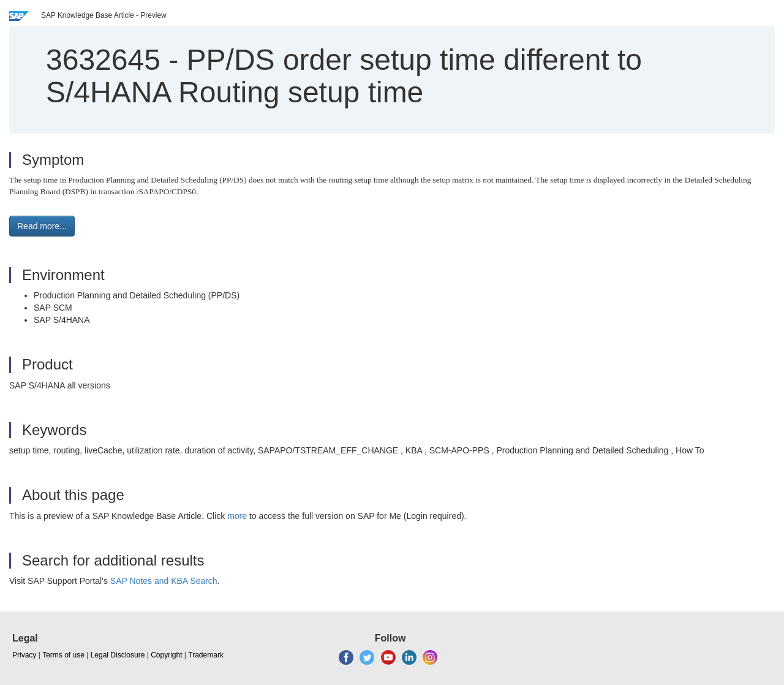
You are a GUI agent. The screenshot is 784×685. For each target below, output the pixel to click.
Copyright (166, 655)
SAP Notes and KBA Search (164, 581)
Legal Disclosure (118, 655)
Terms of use (63, 655)
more (237, 516)
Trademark (206, 655)
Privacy (24, 655)
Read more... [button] (42, 226)
